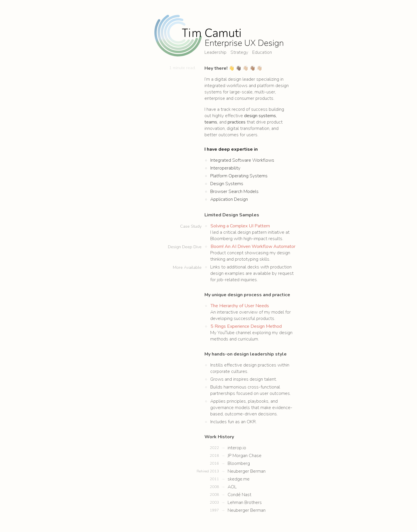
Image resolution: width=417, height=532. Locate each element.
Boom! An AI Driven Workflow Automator (253, 240)
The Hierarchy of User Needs (240, 299)
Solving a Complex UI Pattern (240, 220)
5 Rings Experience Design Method (246, 320)
